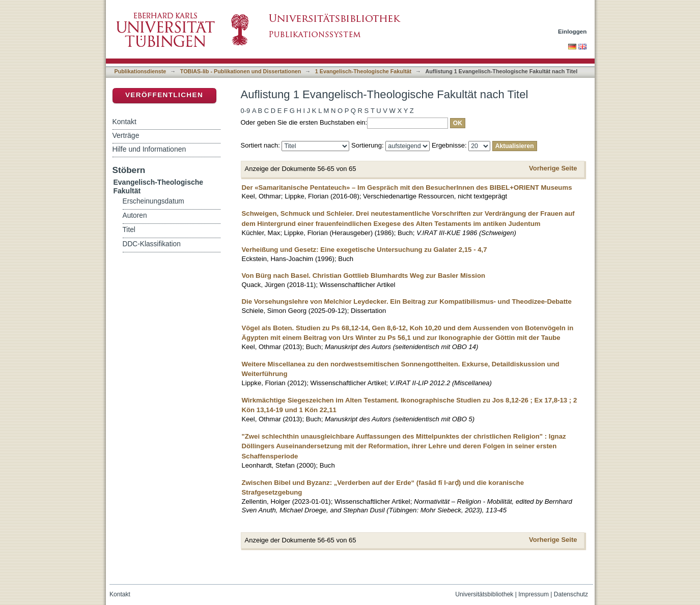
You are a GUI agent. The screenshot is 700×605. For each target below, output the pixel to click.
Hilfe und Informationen (149, 149)
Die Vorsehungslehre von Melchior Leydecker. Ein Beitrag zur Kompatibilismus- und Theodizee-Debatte (407, 301)
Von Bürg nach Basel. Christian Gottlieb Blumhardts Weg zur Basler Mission (364, 276)
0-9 (246, 111)
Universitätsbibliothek (484, 594)
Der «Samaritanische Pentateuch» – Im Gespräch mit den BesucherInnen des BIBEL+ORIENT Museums (407, 188)
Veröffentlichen (164, 95)
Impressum (534, 594)
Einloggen (572, 31)
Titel (129, 230)
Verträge (126, 135)
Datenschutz (571, 594)
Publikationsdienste (141, 71)
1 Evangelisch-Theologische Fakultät (363, 71)
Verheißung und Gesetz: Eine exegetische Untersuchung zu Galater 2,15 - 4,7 (365, 250)
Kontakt (124, 122)
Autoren (135, 215)
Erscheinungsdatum (153, 201)
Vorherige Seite (553, 168)
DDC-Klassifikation (152, 244)
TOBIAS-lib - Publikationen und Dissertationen (241, 71)
